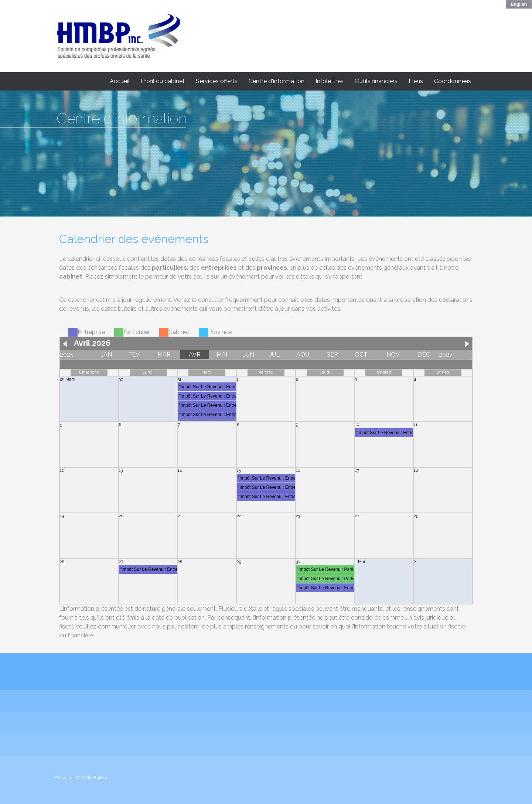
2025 (67, 355)
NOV (393, 355)
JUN (249, 355)
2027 (446, 355)
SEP (332, 355)
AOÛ (303, 355)
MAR (164, 355)
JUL (274, 355)
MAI (222, 355)
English (519, 4)
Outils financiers (376, 81)
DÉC (424, 355)
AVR (195, 355)
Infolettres (330, 81)
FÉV (134, 355)
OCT (361, 355)
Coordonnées (453, 81)
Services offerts (217, 81)
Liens (416, 81)
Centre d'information (277, 81)
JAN (106, 355)
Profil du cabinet (163, 81)
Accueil (120, 81)
